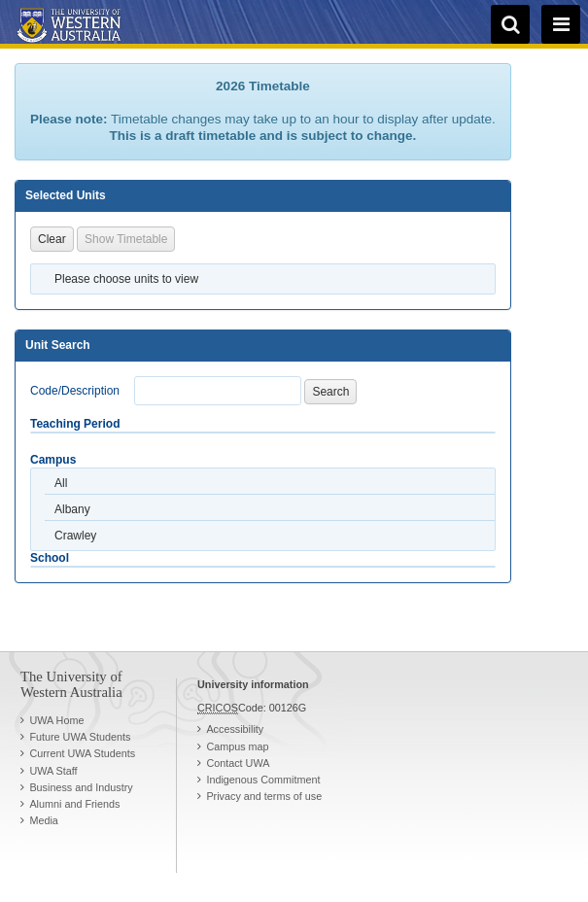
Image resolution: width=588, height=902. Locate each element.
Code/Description (75, 391)
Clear (52, 239)
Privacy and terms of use (264, 796)
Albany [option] (72, 509)
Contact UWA (238, 763)
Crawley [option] (75, 536)
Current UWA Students (82, 753)
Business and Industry (81, 787)
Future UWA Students (80, 737)
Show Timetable (126, 239)
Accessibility (235, 729)
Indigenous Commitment (263, 780)
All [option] (61, 483)
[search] (510, 24)
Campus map (237, 746)
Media (43, 820)
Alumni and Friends (74, 804)
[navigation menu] (561, 24)
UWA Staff (53, 771)
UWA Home (56, 720)
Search (330, 392)
